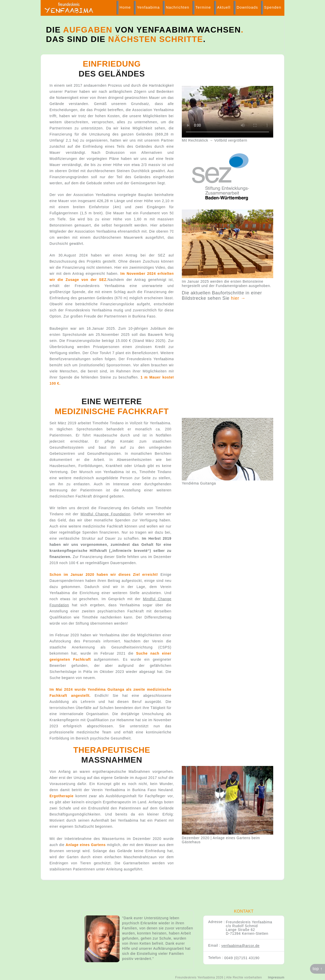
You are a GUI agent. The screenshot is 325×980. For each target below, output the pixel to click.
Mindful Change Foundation (105, 514)
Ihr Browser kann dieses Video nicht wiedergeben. (227, 112)
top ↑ (318, 969)
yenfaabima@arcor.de (240, 946)
